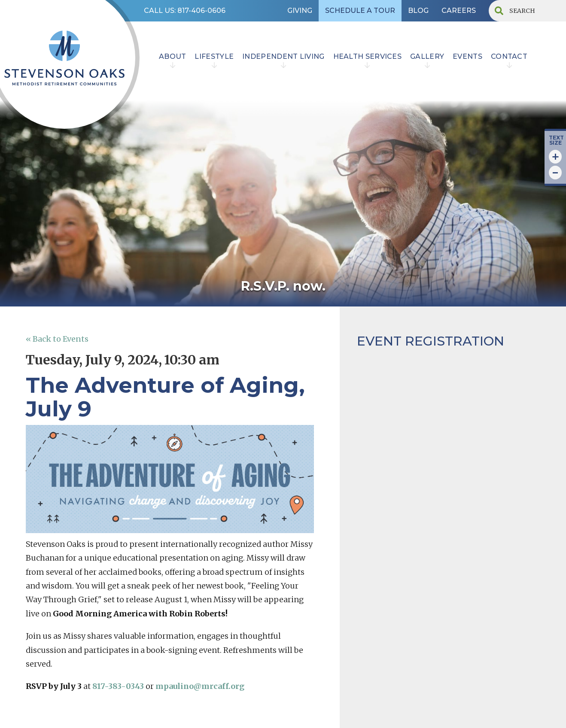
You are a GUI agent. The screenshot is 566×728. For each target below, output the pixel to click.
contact (509, 56)
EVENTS (467, 56)
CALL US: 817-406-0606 (185, 11)
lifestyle (214, 56)
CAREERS (459, 11)
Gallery (427, 56)
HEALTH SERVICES (368, 56)
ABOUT (173, 56)
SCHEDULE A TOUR (360, 11)
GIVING (300, 11)
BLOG (418, 11)
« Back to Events (57, 339)
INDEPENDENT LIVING (283, 56)
